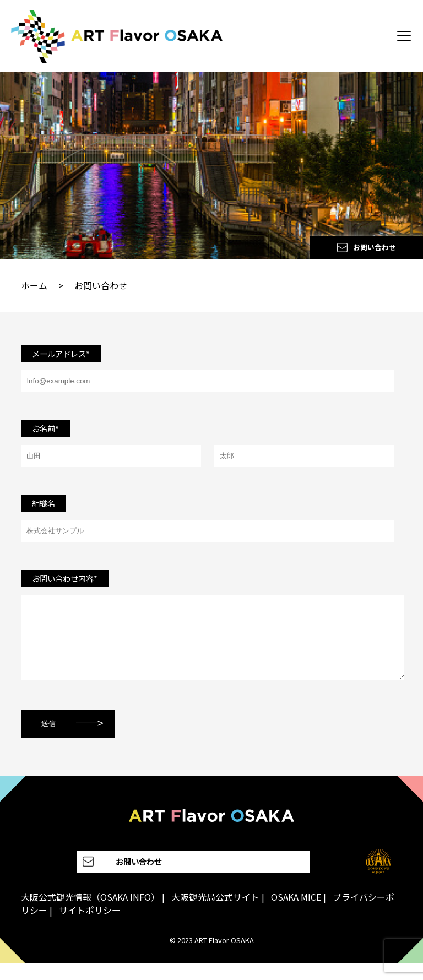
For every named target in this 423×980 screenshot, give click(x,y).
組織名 (44, 503)
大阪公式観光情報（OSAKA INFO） (90, 913)
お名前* (45, 428)
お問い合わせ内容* (65, 578)
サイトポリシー (90, 927)
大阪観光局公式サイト (215, 913)
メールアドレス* (61, 353)
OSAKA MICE (296, 913)
